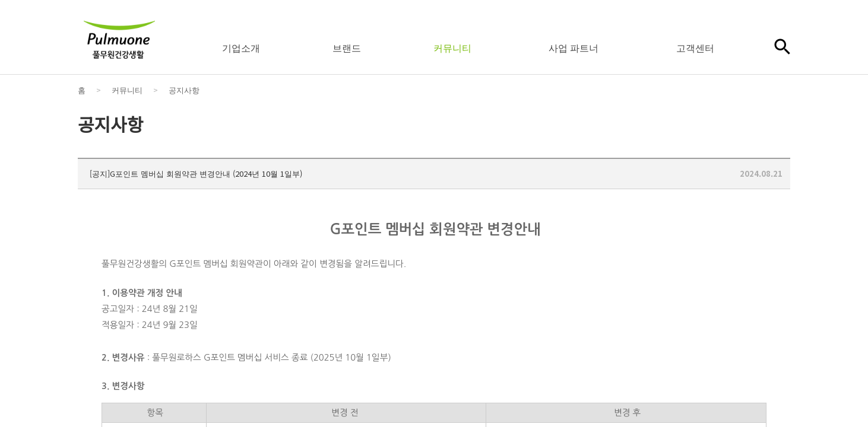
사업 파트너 (574, 47)
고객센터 (695, 47)
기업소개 (241, 47)
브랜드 (347, 47)
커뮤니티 (452, 47)
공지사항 (184, 90)
